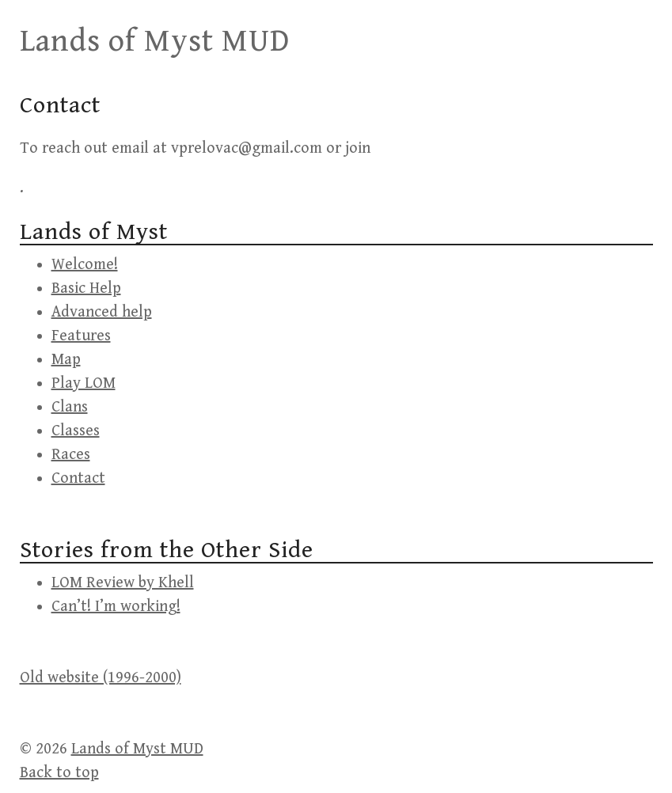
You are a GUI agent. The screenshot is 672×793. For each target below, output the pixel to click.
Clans (70, 407)
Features (81, 336)
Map (66, 360)
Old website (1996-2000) (101, 678)
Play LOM (84, 383)
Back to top (59, 773)
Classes (76, 431)
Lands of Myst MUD (155, 41)
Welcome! (85, 265)
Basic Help (86, 288)
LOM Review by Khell (123, 583)
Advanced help (102, 312)
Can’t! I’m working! (116, 607)
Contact (78, 478)
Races (71, 455)
